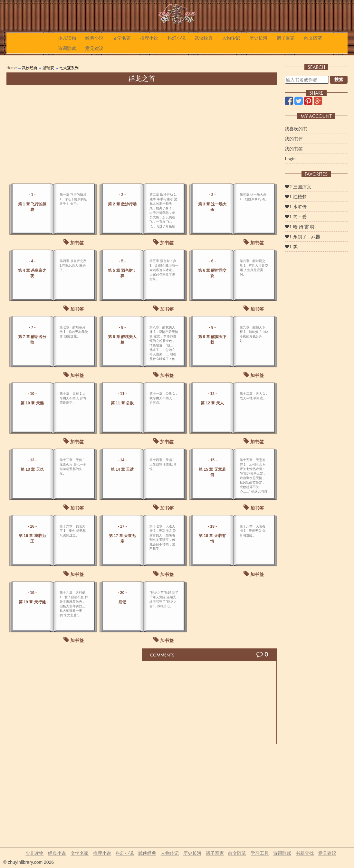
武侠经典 (204, 38)
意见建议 (94, 48)
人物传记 (231, 38)
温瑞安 (48, 68)
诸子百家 (286, 38)
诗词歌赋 (67, 48)
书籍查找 (305, 853)
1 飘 (291, 247)
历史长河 (258, 38)
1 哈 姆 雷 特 (300, 227)
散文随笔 (313, 38)
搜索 (339, 80)
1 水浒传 (296, 207)
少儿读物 (67, 38)
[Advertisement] (142, 133)
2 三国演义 (298, 187)
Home (12, 68)
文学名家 (122, 38)
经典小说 (94, 38)
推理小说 (149, 38)
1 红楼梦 (296, 197)
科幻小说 (177, 38)
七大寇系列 (69, 68)
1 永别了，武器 (302, 237)
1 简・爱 (296, 217)
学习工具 (260, 853)
